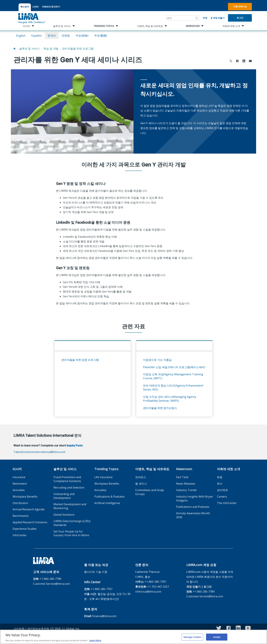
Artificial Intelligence (107, 503)
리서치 (17, 469)
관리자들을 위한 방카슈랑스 (160, 408)
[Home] (14, 49)
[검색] (197, 18)
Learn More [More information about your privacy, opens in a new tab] (95, 641)
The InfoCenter (227, 503)
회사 (220, 484)
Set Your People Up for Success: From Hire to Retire (71, 533)
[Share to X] (231, 61)
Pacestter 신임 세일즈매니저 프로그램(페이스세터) (174, 367)
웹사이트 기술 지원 (96, 572)
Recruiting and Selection (69, 488)
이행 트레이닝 (240, 6)
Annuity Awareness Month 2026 (193, 515)
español (36, 36)
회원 (220, 477)
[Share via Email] (250, 61)
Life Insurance (103, 477)
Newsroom (184, 469)
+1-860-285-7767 (102, 589)
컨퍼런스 (141, 477)
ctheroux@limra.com (148, 592)
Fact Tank (182, 477)
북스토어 (25, 7)
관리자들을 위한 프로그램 (78, 49)
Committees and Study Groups (150, 492)
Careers (222, 497)
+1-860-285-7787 (155, 582)
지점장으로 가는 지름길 (157, 360)
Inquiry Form (75, 445)
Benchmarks (21, 516)
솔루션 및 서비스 (29, 49)
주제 (205, 18)
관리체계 (222, 490)
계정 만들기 (218, 18)
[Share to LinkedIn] (244, 61)
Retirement (20, 484)
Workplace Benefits (25, 497)
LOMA (36, 7)
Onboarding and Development (64, 496)
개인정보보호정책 (38, 629)
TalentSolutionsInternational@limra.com (39, 452)
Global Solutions (64, 515)
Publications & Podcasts (109, 497)
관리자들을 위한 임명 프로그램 (80, 360)
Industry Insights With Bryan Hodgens (194, 498)
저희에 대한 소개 (229, 469)
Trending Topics (106, 469)
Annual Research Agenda (29, 509)
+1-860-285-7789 (50, 579)
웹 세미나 (141, 484)
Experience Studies (25, 529)
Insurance (19, 477)
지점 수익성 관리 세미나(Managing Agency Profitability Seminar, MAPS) (170, 399)
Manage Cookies (192, 638)
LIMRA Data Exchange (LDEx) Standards (72, 523)
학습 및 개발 (51, 49)
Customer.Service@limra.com (51, 584)
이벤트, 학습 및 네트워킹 (152, 469)
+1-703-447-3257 (158, 587)
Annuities (19, 490)
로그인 (240, 18)
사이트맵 (19, 629)
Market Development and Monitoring (70, 506)
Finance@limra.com (104, 616)
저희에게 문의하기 (51, 7)
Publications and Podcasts (193, 507)
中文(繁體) (101, 36)
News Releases (186, 484)
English (21, 36)
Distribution (20, 503)
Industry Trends (186, 490)
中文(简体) (82, 36)
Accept (217, 638)
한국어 (52, 36)
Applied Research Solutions (30, 522)
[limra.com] (32, 18)
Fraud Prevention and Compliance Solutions (67, 479)
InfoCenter (20, 535)
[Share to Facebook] (237, 61)
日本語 (66, 36)
